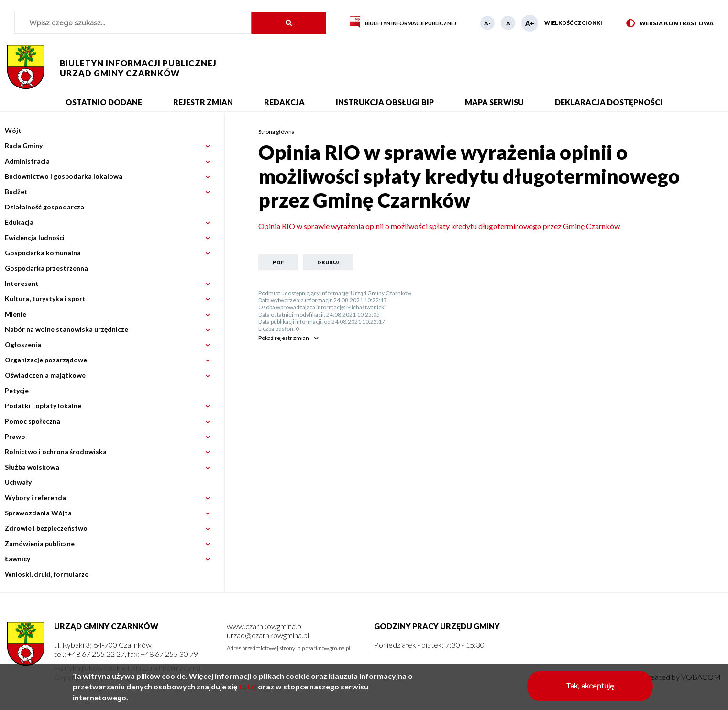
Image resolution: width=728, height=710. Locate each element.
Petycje (17, 390)
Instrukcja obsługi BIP (385, 102)
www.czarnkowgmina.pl (265, 626)
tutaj (248, 690)
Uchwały (18, 482)
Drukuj (328, 262)
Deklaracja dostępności (609, 102)
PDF (278, 262)
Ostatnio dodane (104, 102)
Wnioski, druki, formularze (47, 574)
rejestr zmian (284, 338)
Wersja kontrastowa (670, 24)
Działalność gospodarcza (44, 207)
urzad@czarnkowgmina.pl (268, 635)
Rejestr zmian (203, 102)
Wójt (13, 130)
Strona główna (276, 132)
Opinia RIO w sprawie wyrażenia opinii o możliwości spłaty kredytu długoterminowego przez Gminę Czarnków (439, 226)
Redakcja (284, 102)
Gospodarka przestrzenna (46, 268)
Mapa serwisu (494, 102)
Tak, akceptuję (590, 690)
